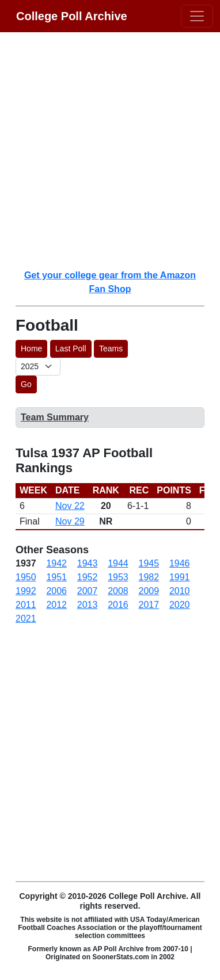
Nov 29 (70, 521)
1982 (149, 577)
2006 (56, 591)
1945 (149, 563)
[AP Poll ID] (38, 367)
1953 (118, 577)
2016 (118, 605)
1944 (118, 563)
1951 (56, 577)
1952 (88, 577)
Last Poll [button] (71, 349)
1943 (88, 563)
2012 (56, 605)
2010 (180, 591)
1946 (180, 563)
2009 (149, 591)
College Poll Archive (72, 16)
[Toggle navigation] (197, 16)
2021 (26, 619)
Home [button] (31, 349)
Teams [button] (111, 349)
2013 (88, 605)
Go (26, 384)
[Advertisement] (110, 150)
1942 (56, 563)
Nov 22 (70, 506)
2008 (118, 591)
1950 (26, 577)
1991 (180, 577)
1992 (26, 591)
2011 (26, 605)
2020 (180, 605)
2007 (88, 591)
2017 (149, 605)
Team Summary (55, 417)
